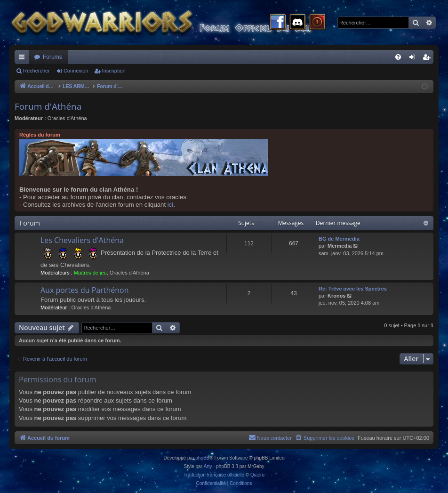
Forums (52, 57)
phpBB (202, 458)
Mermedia (340, 246)
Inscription (114, 71)
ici (170, 205)
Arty (208, 466)
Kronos (337, 296)
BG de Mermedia (339, 239)
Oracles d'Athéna (67, 118)
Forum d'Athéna (48, 106)
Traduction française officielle (214, 475)
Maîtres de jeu (90, 273)
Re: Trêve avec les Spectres (353, 289)
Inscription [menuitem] (428, 59)
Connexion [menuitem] (414, 59)
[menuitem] (398, 57)
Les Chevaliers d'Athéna (82, 240)
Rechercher (36, 71)
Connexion (76, 71)
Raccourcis (24, 59)
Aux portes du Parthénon (84, 290)
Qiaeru (257, 475)
